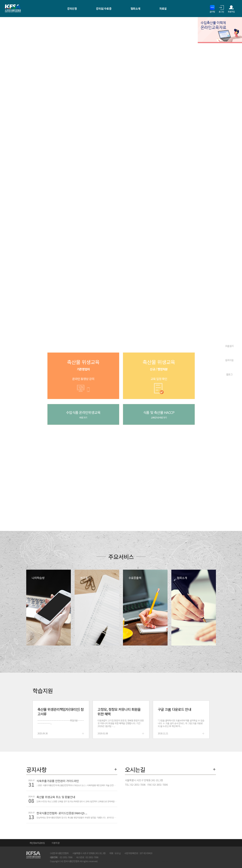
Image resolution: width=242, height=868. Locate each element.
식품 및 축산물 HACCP (159, 414)
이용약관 (56, 843)
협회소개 (135, 8)
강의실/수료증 (104, 8)
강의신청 (72, 8)
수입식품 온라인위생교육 (83, 414)
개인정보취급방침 (37, 843)
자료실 (163, 8)
